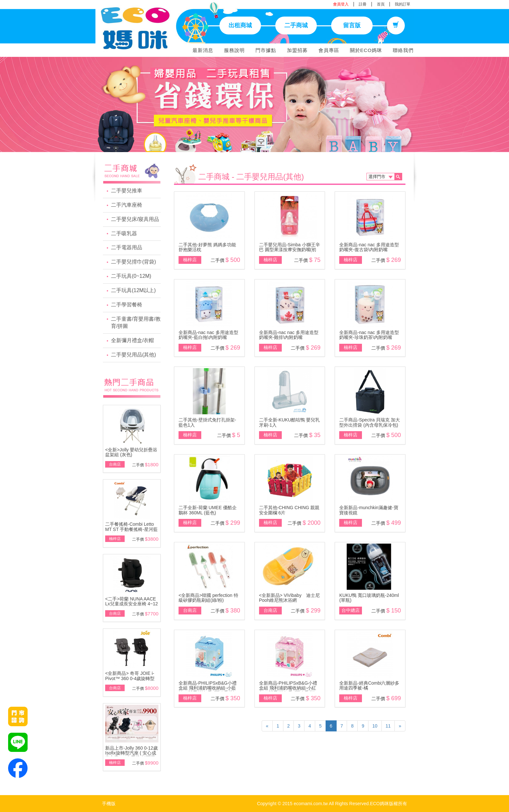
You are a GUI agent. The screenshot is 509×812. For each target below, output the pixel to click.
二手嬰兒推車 (127, 191)
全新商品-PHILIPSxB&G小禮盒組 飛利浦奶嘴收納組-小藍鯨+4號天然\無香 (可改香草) (208, 688)
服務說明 (234, 50)
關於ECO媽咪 (366, 50)
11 (388, 726)
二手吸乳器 (124, 233)
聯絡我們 (403, 50)
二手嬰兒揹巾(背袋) (134, 262)
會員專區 (329, 50)
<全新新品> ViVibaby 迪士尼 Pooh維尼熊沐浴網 (289, 598)
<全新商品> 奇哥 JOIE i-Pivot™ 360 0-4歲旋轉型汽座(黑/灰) (130, 678)
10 (375, 726)
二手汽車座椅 (127, 205)
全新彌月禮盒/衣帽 (132, 340)
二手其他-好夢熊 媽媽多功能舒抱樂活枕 (207, 247)
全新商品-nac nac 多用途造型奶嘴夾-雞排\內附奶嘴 (289, 335)
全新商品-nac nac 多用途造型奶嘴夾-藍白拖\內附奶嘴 (208, 335)
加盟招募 (297, 50)
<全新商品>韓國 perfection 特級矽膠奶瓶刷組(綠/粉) (208, 598)
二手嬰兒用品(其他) (134, 355)
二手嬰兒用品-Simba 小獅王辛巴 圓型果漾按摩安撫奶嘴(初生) (290, 250)
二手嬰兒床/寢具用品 (135, 219)
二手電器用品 (127, 247)
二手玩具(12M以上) (133, 290)
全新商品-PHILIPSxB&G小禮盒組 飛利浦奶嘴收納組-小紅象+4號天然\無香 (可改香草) (288, 688)
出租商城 (240, 25)
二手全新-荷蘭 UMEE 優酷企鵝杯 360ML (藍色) (208, 510)
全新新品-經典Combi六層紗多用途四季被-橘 (369, 685)
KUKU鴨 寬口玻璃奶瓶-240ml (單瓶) (369, 598)
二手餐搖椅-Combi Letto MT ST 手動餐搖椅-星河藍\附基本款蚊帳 (131, 529)
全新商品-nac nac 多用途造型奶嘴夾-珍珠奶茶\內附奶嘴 (369, 335)
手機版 (109, 804)
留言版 (352, 25)
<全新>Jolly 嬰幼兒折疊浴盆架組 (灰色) (131, 452)
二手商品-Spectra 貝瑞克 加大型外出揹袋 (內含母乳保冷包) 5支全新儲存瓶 (370, 425)
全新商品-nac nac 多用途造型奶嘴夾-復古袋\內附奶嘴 (369, 247)
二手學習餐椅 (127, 305)
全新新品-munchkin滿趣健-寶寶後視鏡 (369, 510)
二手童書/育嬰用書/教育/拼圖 (136, 323)
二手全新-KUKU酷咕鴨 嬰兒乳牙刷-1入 (289, 422)
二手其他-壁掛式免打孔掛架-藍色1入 (207, 422)
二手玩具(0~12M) (131, 276)
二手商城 (296, 25)
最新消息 (203, 50)
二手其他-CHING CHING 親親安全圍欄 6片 (289, 510)
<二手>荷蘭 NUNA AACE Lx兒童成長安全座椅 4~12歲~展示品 (131, 604)
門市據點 (266, 50)
